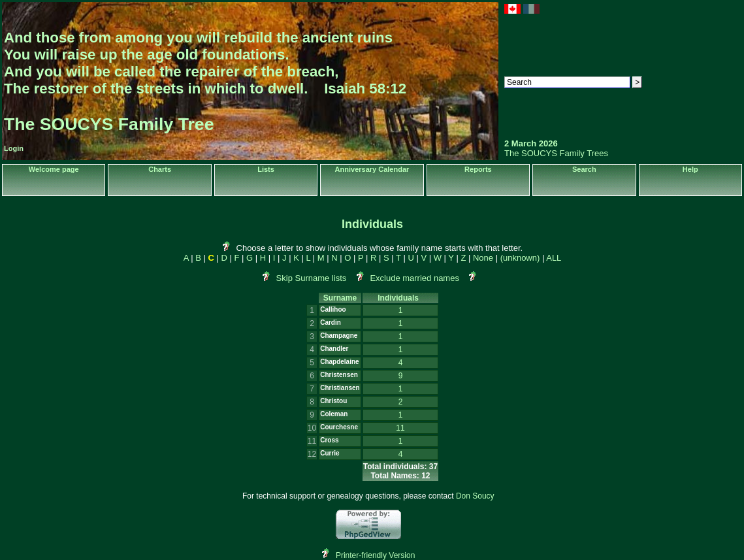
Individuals (400, 298)
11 (400, 428)
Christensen (339, 375)
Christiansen (340, 388)
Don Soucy (475, 496)
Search (584, 169)
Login (14, 148)
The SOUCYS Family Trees (556, 153)
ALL (554, 258)
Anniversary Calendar (372, 169)
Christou (333, 401)
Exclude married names (414, 278)
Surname (340, 298)
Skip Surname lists (312, 278)
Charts (160, 169)
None (483, 258)
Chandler (334, 349)
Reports (478, 169)
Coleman (334, 414)
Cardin (331, 322)
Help (690, 169)
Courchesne (339, 427)
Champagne (339, 336)
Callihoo (333, 309)
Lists (266, 169)
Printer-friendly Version (375, 555)
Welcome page (54, 169)
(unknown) (520, 258)
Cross (329, 440)
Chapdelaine (339, 362)
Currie (330, 453)
